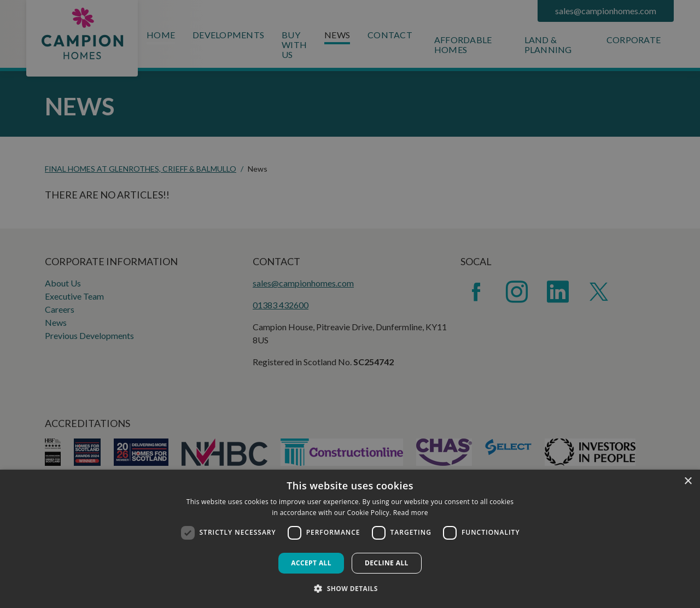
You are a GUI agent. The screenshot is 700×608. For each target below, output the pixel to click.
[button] (350, 588)
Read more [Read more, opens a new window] (411, 513)
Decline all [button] (387, 563)
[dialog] (350, 539)
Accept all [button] (311, 563)
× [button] (688, 481)
